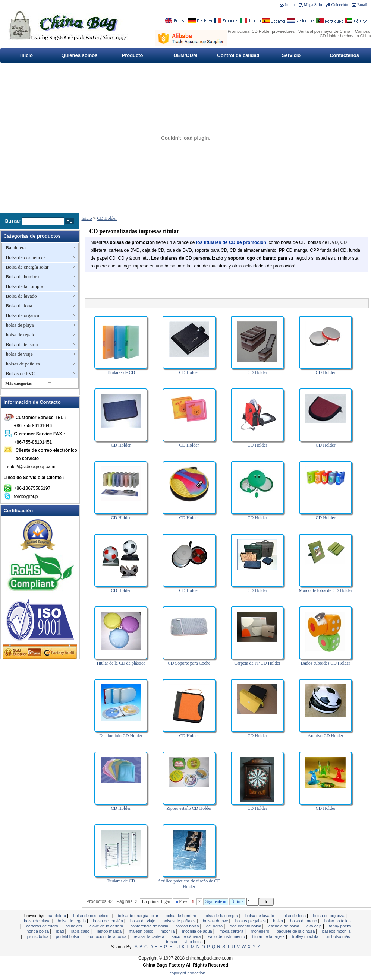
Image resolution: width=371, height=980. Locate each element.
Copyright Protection (188, 973)
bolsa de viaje (19, 354)
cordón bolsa (188, 926)
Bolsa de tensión (22, 344)
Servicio (291, 55)
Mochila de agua (198, 931)
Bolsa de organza (23, 315)
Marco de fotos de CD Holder (326, 590)
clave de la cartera (107, 926)
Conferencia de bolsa (150, 926)
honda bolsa (38, 931)
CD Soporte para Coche (189, 663)
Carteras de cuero (43, 926)
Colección (340, 4)
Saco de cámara (187, 936)
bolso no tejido (338, 921)
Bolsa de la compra (25, 286)
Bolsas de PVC (21, 373)
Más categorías (19, 383)
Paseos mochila (336, 931)
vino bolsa (194, 942)
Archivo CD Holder (325, 736)
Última (237, 901)
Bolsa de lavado (21, 296)
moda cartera (232, 931)
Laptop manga (110, 931)
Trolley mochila (306, 936)
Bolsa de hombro (23, 277)
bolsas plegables (251, 921)
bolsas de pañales (23, 364)
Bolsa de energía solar (27, 267)
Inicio (290, 4)
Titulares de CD (121, 372)
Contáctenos (344, 55)
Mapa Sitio (313, 4)
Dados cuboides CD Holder (326, 663)
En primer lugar (156, 901)
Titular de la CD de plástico (121, 663)
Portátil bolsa (68, 936)
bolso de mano (304, 921)
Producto (132, 55)
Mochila (168, 931)
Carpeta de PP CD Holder (257, 663)
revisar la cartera (150, 936)
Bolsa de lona (19, 306)
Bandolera (16, 248)
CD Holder (107, 218)
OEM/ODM (185, 55)
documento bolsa (246, 926)
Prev (181, 901)
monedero (261, 931)
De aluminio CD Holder (121, 736)
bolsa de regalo (21, 335)
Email (362, 4)
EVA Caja (315, 926)
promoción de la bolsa (107, 936)
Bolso (278, 921)
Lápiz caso (81, 931)
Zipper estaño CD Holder (189, 808)
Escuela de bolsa (284, 926)
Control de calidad (238, 55)
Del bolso (215, 926)
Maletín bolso (142, 931)
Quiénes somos (80, 55)
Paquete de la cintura (296, 931)
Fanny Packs (340, 926)
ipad (61, 931)
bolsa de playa (20, 325)
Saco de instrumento (227, 936)
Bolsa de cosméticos (26, 257)
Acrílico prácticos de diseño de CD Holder (189, 884)
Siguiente (216, 901)
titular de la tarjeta (269, 936)
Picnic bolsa (39, 936)
